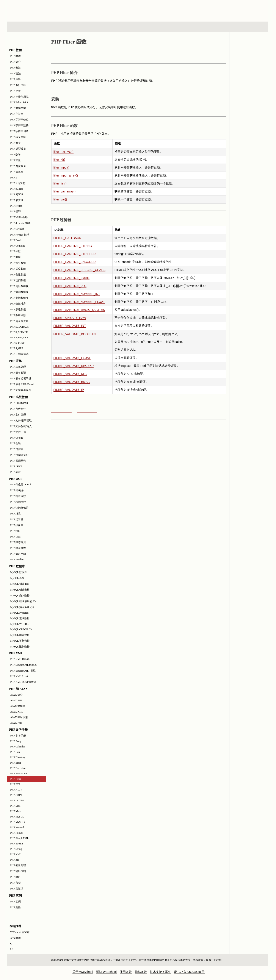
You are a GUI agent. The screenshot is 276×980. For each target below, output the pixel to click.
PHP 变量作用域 (20, 97)
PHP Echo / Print (19, 102)
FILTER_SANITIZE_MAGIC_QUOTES (79, 310)
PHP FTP (15, 784)
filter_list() (60, 183)
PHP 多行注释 (18, 85)
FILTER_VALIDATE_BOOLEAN (75, 334)
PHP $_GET (17, 348)
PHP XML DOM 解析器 (23, 682)
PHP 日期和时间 (20, 403)
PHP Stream (17, 844)
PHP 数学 (16, 155)
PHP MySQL (17, 817)
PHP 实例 (16, 902)
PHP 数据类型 (18, 108)
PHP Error (16, 763)
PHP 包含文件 (18, 409)
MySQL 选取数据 (20, 618)
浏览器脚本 (64, 27)
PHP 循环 (16, 211)
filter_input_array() (66, 175)
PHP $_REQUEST (20, 338)
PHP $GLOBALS (20, 327)
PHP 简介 (16, 62)
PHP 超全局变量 (20, 321)
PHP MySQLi (18, 822)
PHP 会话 (16, 443)
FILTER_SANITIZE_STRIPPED (75, 254)
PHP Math (16, 811)
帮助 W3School (106, 972)
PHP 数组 (16, 257)
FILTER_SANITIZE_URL (70, 286)
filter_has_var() (64, 152)
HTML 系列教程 (25, 27)
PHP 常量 (16, 160)
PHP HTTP (16, 790)
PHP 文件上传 (18, 432)
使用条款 (126, 972)
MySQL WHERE (19, 624)
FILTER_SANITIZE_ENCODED (75, 262)
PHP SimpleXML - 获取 (23, 671)
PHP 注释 (16, 79)
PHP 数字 (16, 143)
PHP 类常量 (17, 519)
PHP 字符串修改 (20, 120)
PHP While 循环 (19, 217)
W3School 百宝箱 (20, 932)
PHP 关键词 (17, 889)
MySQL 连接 (17, 578)
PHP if (14, 178)
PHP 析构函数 (18, 502)
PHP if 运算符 (18, 183)
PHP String (16, 849)
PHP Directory (18, 757)
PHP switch (16, 206)
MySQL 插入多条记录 (23, 607)
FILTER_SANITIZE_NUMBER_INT (77, 294)
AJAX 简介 (17, 695)
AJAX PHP (16, 700)
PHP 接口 (16, 531)
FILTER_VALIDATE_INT (70, 326)
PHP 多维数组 (18, 309)
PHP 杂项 (16, 883)
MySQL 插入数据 (20, 596)
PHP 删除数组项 (20, 298)
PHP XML (16, 854)
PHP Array (16, 741)
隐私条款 (141, 972)
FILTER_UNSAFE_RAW (70, 318)
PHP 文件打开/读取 (21, 420)
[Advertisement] (166, 10)
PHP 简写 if (17, 194)
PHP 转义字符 (18, 137)
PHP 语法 (16, 73)
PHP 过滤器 (17, 449)
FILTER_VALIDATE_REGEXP (74, 366)
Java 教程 (16, 938)
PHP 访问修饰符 (20, 508)
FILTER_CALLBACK (67, 238)
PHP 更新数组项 (20, 286)
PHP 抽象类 (17, 525)
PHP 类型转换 (18, 149)
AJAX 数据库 (18, 706)
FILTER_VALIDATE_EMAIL (72, 382)
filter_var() (60, 199)
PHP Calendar (18, 747)
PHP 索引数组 (18, 263)
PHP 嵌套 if (17, 200)
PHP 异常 (16, 472)
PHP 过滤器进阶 (20, 455)
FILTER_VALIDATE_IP (69, 390)
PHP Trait (15, 537)
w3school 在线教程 (47, 10)
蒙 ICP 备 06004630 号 (189, 972)
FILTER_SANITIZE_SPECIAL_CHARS (80, 270)
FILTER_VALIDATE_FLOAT (72, 358)
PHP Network (18, 827)
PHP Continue (18, 246)
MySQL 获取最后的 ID (23, 601)
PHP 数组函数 (18, 315)
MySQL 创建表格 (20, 590)
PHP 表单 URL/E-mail (22, 384)
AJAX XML (17, 712)
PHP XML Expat (19, 676)
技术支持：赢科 (160, 972)
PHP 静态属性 (18, 548)
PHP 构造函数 (18, 496)
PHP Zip (15, 860)
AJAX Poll (16, 723)
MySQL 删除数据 (20, 635)
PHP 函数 (16, 251)
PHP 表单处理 (18, 367)
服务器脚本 (103, 27)
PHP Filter (16, 779)
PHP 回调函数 (18, 461)
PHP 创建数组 (18, 275)
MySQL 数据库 (19, 572)
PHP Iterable (17, 560)
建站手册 (210, 27)
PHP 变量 (16, 91)
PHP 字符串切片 (20, 131)
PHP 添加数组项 (20, 292)
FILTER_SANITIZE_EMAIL (72, 278)
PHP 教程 (16, 56)
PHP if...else (17, 189)
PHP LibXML (18, 800)
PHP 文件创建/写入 (21, 426)
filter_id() (59, 159)
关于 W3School (83, 972)
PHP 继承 (16, 514)
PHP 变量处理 (18, 865)
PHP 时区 (16, 877)
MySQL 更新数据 (20, 641)
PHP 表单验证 (18, 373)
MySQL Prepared (20, 613)
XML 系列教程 (177, 27)
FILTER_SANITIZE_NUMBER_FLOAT (79, 302)
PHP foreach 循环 (20, 235)
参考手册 (250, 27)
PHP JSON (16, 466)
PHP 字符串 (17, 114)
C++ (13, 949)
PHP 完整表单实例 (21, 390)
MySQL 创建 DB (20, 584)
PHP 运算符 (17, 172)
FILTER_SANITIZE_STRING (73, 246)
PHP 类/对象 (17, 490)
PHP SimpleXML (20, 838)
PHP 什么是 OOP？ (21, 485)
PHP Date (15, 752)
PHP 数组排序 (18, 304)
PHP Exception (18, 768)
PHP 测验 (16, 907)
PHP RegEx (16, 833)
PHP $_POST (17, 343)
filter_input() (61, 167)
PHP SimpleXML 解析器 (24, 665)
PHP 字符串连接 (20, 125)
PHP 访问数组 (18, 280)
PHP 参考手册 (18, 736)
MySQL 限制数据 (20, 647)
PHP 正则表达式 (20, 354)
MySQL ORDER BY (21, 629)
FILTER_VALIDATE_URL (70, 374)
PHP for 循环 (17, 229)
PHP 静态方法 (18, 542)
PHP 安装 (16, 68)
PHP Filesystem (19, 774)
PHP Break (16, 240)
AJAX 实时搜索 (19, 717)
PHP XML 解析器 (20, 659)
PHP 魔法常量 (18, 166)
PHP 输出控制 (18, 871)
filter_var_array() (65, 191)
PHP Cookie (17, 438)
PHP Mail (15, 806)
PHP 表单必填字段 (21, 378)
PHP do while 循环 (20, 223)
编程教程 (143, 27)
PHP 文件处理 (18, 415)
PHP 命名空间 (18, 554)
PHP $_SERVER (19, 332)
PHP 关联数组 (18, 269)
